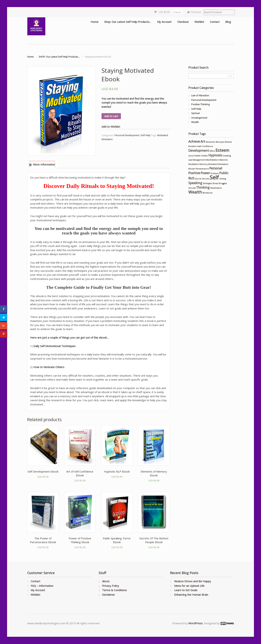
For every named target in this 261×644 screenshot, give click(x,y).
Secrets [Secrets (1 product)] (205, 179)
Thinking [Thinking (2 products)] (203, 187)
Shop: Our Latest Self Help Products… (128, 22)
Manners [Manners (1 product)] (223, 160)
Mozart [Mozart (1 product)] (192, 169)
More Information (44, 164)
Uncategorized (199, 118)
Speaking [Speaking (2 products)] (195, 183)
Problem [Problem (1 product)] (215, 173)
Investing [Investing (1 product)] (227, 156)
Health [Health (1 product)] (197, 156)
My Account (164, 22)
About (106, 581)
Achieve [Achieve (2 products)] (194, 141)
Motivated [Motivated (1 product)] (213, 164)
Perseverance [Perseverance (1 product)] (202, 169)
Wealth (195, 122)
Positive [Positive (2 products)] (194, 173)
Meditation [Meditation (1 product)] (194, 164)
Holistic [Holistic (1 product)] (204, 156)
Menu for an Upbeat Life (189, 586)
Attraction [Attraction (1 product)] (211, 142)
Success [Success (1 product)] (192, 188)
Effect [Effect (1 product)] (212, 151)
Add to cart (111, 116)
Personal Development (127, 135)
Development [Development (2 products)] (199, 150)
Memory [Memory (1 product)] (203, 164)
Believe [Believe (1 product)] (228, 142)
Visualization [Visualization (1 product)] (216, 188)
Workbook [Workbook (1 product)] (207, 193)
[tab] (42, 165)
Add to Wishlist (111, 127)
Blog (228, 22)
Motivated (162, 135)
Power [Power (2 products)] (205, 173)
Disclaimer (108, 595)
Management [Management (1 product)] (199, 160)
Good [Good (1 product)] (191, 156)
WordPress (195, 623)
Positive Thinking (200, 104)
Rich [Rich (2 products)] (191, 178)
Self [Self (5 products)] (214, 177)
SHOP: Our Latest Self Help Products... (59, 57)
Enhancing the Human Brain (191, 595)
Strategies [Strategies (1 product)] (207, 183)
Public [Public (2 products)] (224, 173)
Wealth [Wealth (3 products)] (195, 192)
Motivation (107, 139)
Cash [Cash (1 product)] (199, 146)
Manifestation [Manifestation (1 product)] (212, 160)
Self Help (145, 135)
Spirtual (195, 113)
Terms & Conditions (114, 590)
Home (95, 22)
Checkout (196, 12)
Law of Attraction (200, 95)
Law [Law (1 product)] (190, 160)
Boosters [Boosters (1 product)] (192, 146)
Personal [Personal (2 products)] (216, 168)
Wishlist (199, 22)
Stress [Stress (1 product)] (215, 183)
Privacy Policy (111, 586)
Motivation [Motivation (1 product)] (223, 164)
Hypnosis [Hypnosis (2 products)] (215, 155)
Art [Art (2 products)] (203, 141)
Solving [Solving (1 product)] (223, 179)
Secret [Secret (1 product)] (198, 179)
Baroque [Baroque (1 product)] (220, 142)
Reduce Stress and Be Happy (193, 581)
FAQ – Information (42, 586)
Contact (215, 22)
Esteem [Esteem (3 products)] (222, 150)
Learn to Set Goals (186, 590)
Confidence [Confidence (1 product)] (207, 146)
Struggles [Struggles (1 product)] (223, 183)
